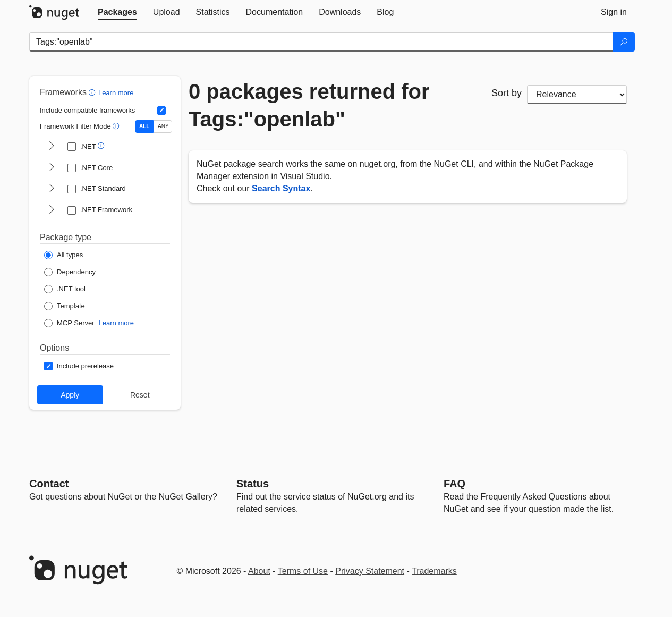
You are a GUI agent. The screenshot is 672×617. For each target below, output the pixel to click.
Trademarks (434, 571)
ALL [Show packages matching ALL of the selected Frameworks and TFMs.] (144, 126)
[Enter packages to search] (321, 42)
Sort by (507, 93)
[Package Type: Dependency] (70, 272)
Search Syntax (281, 188)
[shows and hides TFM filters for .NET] (52, 147)
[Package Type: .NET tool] (65, 289)
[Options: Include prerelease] (79, 366)
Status (253, 484)
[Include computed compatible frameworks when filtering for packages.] (161, 111)
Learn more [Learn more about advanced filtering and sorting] (116, 93)
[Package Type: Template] (65, 306)
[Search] (624, 42)
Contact (49, 484)
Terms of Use (303, 571)
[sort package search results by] (577, 95)
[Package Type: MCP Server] (69, 323)
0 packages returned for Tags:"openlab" (309, 105)
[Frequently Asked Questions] (454, 484)
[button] (93, 92)
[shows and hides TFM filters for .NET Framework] (52, 210)
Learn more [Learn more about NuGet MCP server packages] (116, 323)
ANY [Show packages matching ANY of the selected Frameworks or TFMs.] (163, 126)
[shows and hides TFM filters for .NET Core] (52, 168)
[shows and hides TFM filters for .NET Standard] (52, 189)
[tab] (117, 12)
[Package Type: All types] (63, 255)
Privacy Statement (370, 571)
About (259, 571)
